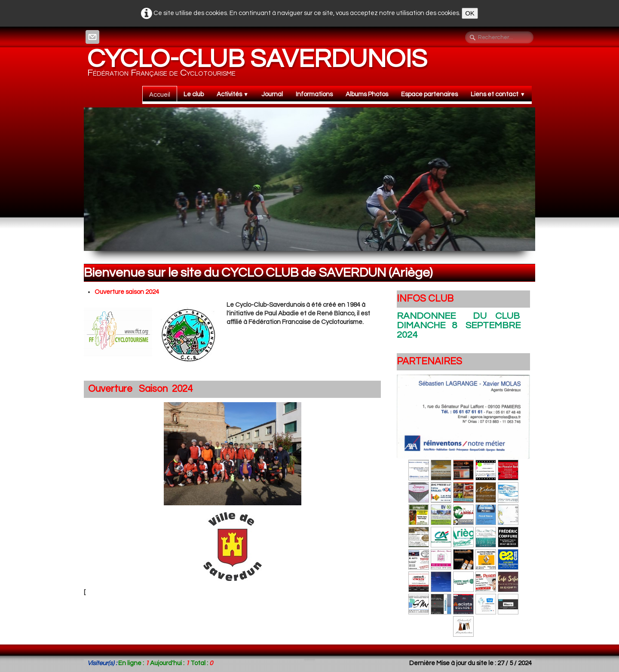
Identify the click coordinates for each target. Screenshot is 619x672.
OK (470, 13)
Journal (272, 94)
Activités (233, 94)
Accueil (160, 95)
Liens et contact (498, 94)
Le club (194, 94)
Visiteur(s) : (102, 663)
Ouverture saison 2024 (127, 292)
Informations (314, 94)
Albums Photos (367, 94)
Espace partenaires (429, 94)
